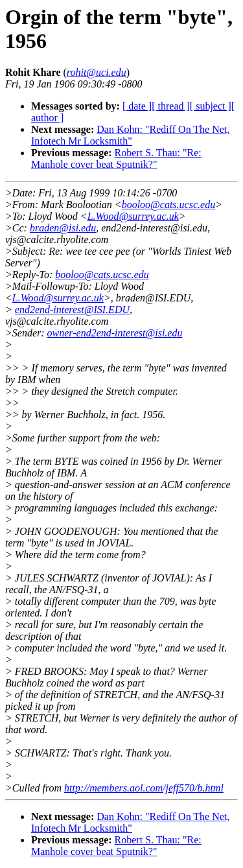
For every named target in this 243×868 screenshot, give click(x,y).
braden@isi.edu (63, 228)
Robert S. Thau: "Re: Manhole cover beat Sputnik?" (116, 158)
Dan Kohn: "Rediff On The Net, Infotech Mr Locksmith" (130, 135)
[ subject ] (211, 106)
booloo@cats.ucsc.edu (168, 205)
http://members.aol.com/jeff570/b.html (144, 788)
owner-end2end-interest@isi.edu (115, 333)
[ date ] (137, 106)
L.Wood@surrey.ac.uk (133, 216)
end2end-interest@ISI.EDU (72, 310)
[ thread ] (171, 106)
